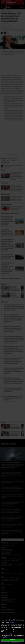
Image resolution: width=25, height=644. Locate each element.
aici (2, 627)
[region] (12, 629)
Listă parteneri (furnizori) (4, 638)
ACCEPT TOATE (12, 640)
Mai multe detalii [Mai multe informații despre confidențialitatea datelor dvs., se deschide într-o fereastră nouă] (12, 623)
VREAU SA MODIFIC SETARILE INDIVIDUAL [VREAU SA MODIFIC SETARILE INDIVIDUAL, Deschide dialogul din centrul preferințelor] (12, 642)
